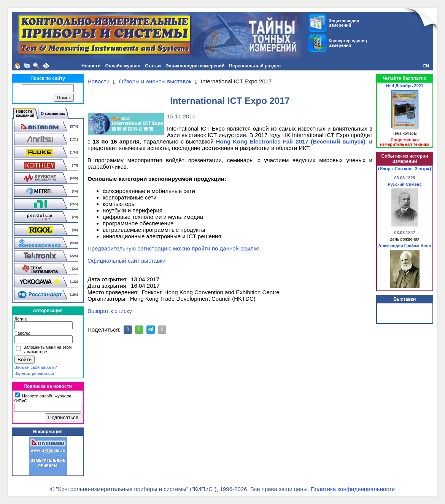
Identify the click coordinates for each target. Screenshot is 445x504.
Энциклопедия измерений (195, 66)
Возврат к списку (110, 311)
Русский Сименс (404, 184)
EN (426, 66)
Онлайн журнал (123, 66)
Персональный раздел (255, 66)
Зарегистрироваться (34, 373)
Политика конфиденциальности (353, 489)
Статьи (153, 66)
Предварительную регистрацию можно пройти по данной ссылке (173, 248)
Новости (91, 66)
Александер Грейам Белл (405, 246)
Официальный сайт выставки (126, 261)
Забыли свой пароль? (36, 367)
